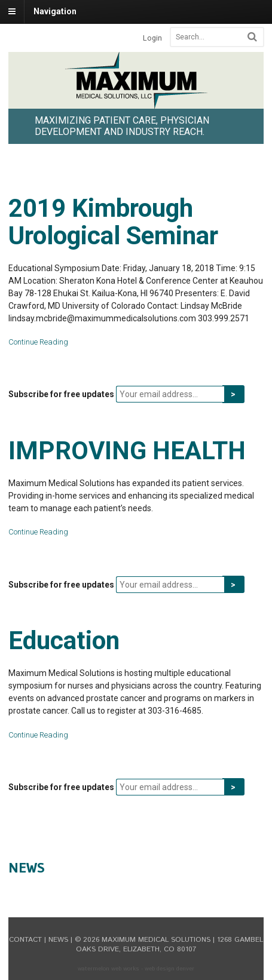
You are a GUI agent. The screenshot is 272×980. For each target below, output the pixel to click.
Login (152, 38)
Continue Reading (38, 342)
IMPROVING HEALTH (127, 451)
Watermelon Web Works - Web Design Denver (136, 969)
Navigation (55, 11)
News (27, 867)
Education (64, 640)
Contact (25, 940)
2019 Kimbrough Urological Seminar (113, 222)
